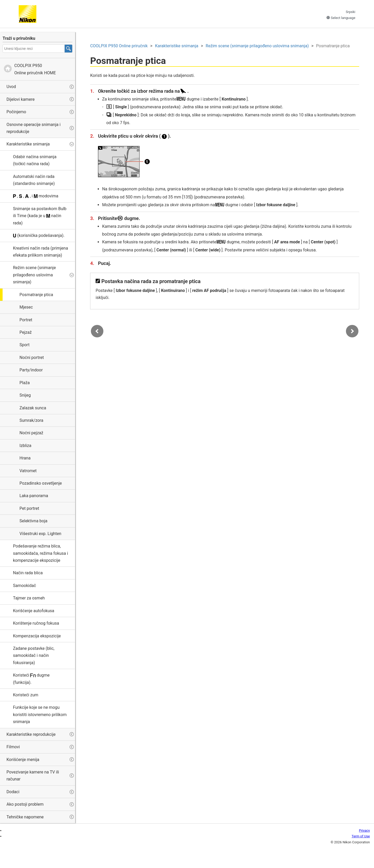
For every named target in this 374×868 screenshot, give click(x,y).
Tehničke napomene (25, 817)
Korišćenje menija (23, 760)
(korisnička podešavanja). (39, 235)
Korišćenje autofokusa (34, 611)
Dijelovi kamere (21, 99)
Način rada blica (28, 573)
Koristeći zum (26, 695)
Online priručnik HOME (35, 69)
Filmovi (13, 747)
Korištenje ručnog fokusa (36, 623)
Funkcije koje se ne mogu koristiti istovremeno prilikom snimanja (40, 715)
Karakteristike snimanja (28, 144)
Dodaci (13, 792)
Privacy (364, 830)
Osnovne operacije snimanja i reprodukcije (34, 128)
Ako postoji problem (25, 804)
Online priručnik (120, 46)
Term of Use (361, 836)
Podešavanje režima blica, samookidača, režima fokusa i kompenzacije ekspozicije (41, 553)
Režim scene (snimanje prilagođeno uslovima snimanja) (34, 275)
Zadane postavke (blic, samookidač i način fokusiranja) (34, 656)
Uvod (11, 87)
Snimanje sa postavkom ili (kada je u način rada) (40, 216)
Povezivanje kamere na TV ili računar (33, 776)
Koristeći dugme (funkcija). (31, 679)
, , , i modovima (36, 196)
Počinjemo (16, 112)
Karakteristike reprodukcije (31, 734)
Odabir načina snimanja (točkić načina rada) (35, 160)
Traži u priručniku (19, 38)
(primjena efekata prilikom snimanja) (41, 252)
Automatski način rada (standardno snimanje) (34, 180)
